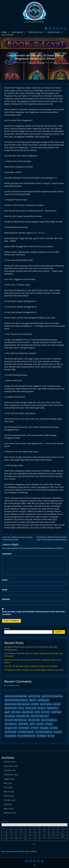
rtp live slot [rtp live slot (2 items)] (46, 712)
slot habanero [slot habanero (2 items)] (24, 728)
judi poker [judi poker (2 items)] (57, 704)
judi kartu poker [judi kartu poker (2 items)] (44, 700)
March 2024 (9, 796)
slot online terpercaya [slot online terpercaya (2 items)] (44, 732)
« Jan (34, 844)
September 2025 (11, 775)
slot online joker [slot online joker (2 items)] (11, 732)
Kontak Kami (54, 32)
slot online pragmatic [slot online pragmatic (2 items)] (26, 732)
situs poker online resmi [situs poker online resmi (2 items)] (40, 716)
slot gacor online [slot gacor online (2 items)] (11, 728)
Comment (7, 554)
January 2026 (9, 762)
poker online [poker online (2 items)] (16, 712)
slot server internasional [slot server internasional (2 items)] (26, 736)
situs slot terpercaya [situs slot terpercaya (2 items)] (49, 720)
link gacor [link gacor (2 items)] (42, 708)
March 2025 (9, 792)
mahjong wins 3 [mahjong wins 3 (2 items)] (53, 708)
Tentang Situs (35, 32)
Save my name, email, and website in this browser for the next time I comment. (34, 613)
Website (6, 599)
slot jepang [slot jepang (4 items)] (44, 728)
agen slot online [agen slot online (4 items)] (34, 696)
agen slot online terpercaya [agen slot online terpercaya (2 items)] (52, 696)
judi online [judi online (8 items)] (35, 704)
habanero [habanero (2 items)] (33, 700)
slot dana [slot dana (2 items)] (40, 724)
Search (7, 629)
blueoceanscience (34, 62)
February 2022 (10, 813)
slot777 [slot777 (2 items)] (32, 724)
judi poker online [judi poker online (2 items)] (11, 708)
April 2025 (8, 787)
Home (4, 32)
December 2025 (11, 766)
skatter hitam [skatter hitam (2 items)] (23, 724)
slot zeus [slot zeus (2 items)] (51, 736)
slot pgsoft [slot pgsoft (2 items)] (58, 732)
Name (5, 580)
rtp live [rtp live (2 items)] (37, 712)
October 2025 (10, 770)
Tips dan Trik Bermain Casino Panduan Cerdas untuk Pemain (31, 666)
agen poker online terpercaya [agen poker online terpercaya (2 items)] (16, 696)
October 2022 (10, 800)
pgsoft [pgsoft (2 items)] (7, 712)
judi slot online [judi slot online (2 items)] (31, 708)
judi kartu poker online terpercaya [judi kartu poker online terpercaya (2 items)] (17, 704)
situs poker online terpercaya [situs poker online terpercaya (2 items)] (16, 720)
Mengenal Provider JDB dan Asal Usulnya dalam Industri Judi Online (34, 670)
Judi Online (17, 32)
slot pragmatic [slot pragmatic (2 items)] (10, 736)
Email (5, 590)
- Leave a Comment (49, 62)
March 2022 (9, 809)
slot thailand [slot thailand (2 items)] (41, 736)
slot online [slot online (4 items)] (54, 728)
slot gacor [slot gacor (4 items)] (49, 724)
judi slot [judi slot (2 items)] (21, 708)
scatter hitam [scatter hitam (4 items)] (56, 712)
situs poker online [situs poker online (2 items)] (23, 716)
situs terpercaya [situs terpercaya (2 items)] (11, 724)
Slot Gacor (7, 35)
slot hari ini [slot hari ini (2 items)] (35, 728)
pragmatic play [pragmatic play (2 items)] (28, 712)
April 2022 (8, 804)
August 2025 (9, 779)
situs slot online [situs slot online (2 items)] (34, 720)
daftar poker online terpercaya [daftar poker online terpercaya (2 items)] (16, 700)
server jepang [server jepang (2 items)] (10, 716)
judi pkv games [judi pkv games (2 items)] (46, 704)
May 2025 (8, 783)
